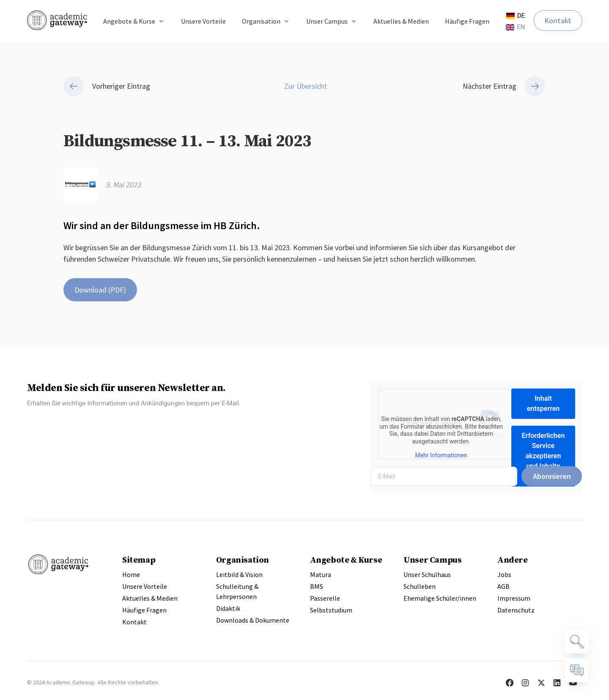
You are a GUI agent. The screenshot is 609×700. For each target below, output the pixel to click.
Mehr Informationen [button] (441, 455)
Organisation (243, 560)
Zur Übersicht (305, 86)
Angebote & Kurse (346, 560)
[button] (134, 21)
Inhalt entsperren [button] (543, 403)
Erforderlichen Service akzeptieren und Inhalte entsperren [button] (543, 456)
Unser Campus (432, 560)
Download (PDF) (100, 290)
